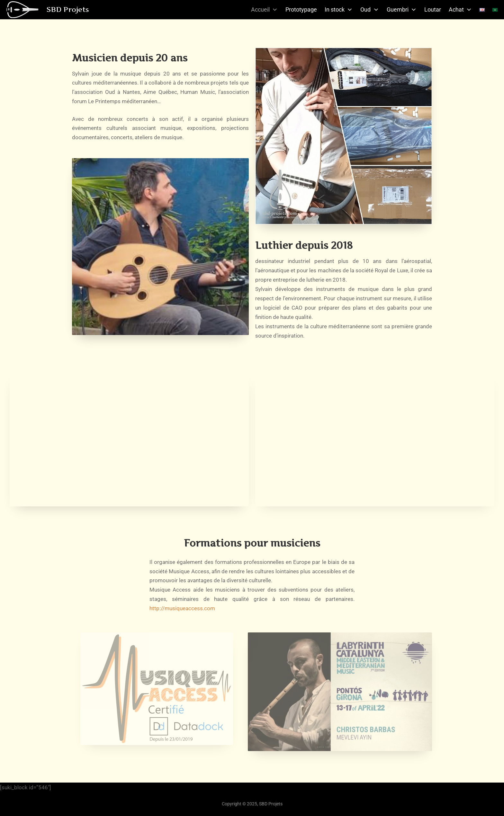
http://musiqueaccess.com (182, 608)
